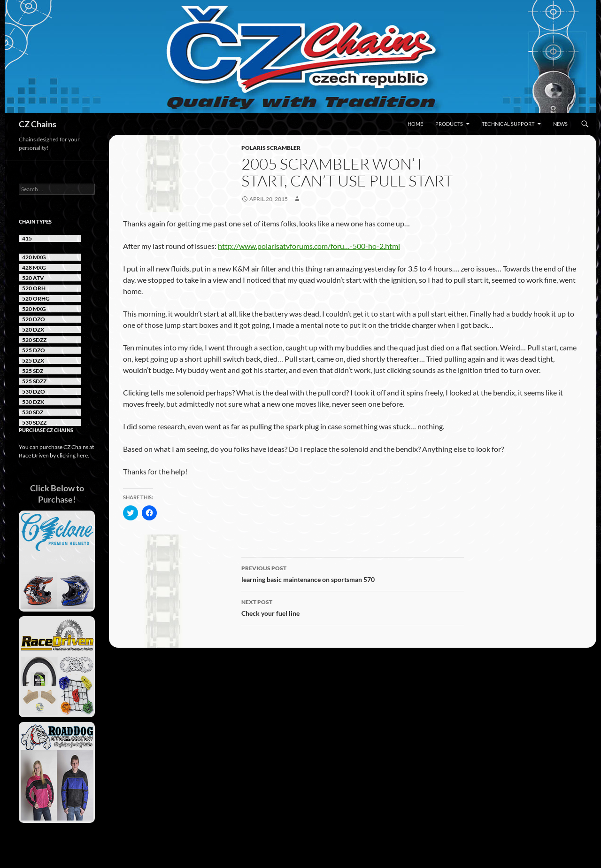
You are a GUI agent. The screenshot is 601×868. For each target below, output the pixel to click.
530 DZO (34, 391)
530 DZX (33, 402)
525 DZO (34, 350)
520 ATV (33, 278)
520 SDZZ (34, 340)
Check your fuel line (353, 607)
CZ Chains (38, 124)
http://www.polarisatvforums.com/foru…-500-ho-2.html (309, 246)
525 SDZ (33, 371)
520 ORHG (36, 298)
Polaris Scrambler (271, 148)
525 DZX (33, 360)
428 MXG (34, 267)
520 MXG (34, 309)
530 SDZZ (34, 422)
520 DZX (33, 329)
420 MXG (34, 257)
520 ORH (34, 288)
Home (415, 124)
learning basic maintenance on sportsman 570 (353, 573)
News (560, 124)
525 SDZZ (34, 381)
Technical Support (508, 124)
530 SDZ (33, 412)
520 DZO (34, 319)
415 (27, 238)
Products (449, 124)
